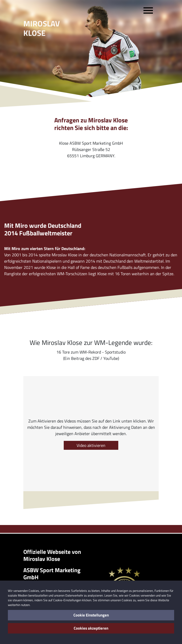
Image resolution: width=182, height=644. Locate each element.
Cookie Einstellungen (91, 615)
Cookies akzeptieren (91, 628)
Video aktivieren (91, 445)
